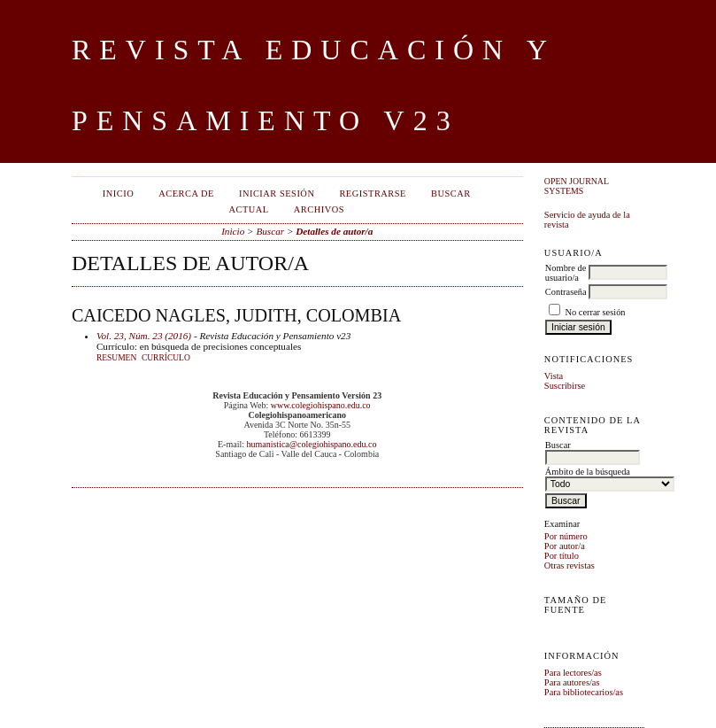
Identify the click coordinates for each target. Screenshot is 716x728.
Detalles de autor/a (334, 231)
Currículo (166, 358)
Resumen (116, 358)
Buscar (451, 194)
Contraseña (566, 292)
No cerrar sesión (595, 312)
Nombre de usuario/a (566, 273)
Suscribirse (565, 386)
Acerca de (186, 194)
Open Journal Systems (577, 186)
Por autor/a (565, 546)
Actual (248, 209)
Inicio (118, 194)
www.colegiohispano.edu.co (321, 405)
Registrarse (373, 194)
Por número (566, 536)
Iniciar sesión (277, 194)
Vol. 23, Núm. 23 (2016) (144, 336)
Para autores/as (572, 682)
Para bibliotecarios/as (584, 692)
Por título (562, 556)
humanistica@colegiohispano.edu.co (311, 444)
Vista (554, 376)
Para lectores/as (573, 673)
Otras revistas (570, 565)
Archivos (319, 209)
